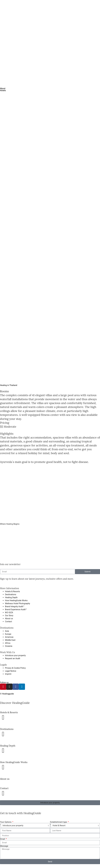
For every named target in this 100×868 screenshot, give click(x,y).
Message (4, 846)
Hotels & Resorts (9, 712)
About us (5, 779)
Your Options (6, 822)
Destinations (7, 729)
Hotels (3, 90)
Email (3, 839)
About (3, 88)
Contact (4, 788)
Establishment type (59, 822)
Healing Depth (8, 746)
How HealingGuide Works (14, 762)
